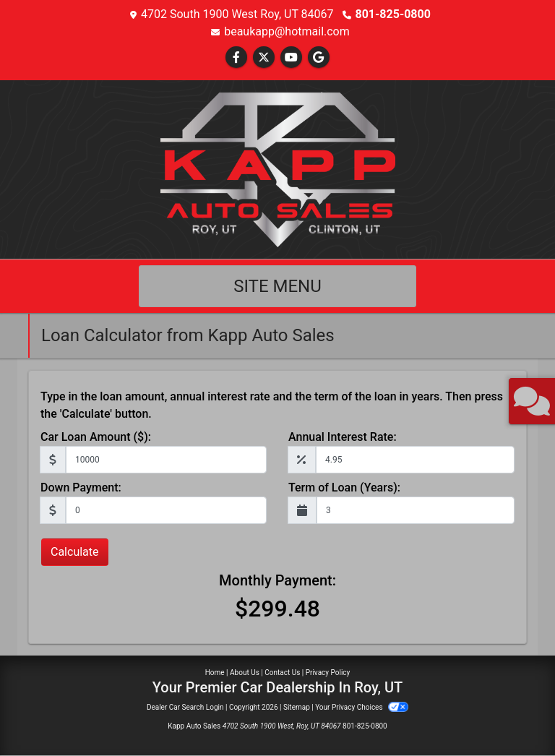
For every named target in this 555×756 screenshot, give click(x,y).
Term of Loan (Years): (344, 487)
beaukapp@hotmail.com (287, 31)
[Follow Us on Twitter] (264, 57)
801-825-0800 (393, 14)
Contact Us (282, 673)
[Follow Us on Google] (319, 57)
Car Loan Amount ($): (96, 437)
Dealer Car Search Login (185, 707)
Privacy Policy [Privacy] (328, 673)
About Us (245, 673)
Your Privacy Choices (362, 707)
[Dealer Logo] (278, 169)
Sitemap (297, 707)
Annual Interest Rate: (343, 437)
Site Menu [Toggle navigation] (277, 286)
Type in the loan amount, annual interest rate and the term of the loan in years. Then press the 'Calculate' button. (272, 405)
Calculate (75, 552)
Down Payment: (81, 487)
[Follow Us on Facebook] (236, 57)
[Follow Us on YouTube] (291, 57)
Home (215, 673)
